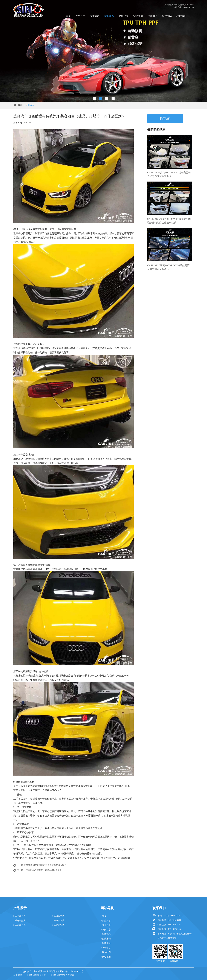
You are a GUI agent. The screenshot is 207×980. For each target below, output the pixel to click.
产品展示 (80, 16)
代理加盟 (152, 16)
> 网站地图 (106, 957)
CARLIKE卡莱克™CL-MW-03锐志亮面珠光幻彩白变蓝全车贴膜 (169, 174)
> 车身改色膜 (19, 916)
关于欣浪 (95, 16)
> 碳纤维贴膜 (19, 921)
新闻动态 (109, 16)
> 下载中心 (106, 948)
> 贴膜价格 (106, 943)
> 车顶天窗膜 (58, 921)
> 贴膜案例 (106, 939)
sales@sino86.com (172, 916)
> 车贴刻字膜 (58, 925)
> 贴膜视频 (106, 934)
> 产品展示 (106, 921)
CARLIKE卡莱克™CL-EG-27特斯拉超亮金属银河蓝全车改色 (168, 267)
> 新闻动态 (106, 930)
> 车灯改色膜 (19, 925)
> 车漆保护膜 (58, 916)
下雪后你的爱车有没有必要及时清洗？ (44, 870)
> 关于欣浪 (106, 925)
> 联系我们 (106, 952)
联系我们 (181, 16)
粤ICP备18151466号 (74, 971)
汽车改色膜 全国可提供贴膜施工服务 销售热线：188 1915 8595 (179, 6)
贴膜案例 (138, 16)
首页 (68, 16)
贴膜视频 (124, 16)
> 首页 (103, 916)
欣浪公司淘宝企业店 (36, 975)
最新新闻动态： (158, 130)
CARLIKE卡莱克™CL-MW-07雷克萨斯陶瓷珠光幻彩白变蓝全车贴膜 (169, 221)
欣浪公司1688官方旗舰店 (62, 975)
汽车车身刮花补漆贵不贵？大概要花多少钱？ (45, 865)
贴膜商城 (167, 16)
